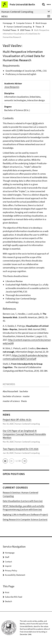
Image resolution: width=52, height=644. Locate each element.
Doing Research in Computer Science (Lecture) (25, 519)
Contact (8, 562)
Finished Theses (9, 30)
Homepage (7, 23)
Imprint (8, 566)
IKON (35, 123)
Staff (7, 557)
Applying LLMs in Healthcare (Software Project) (25, 515)
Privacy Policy (11, 570)
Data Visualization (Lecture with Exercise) (23, 501)
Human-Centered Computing (19, 27)
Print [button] (7, 592)
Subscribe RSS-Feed (14, 597)
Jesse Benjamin (12, 87)
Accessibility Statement (15, 575)
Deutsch (8, 601)
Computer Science (24, 23)
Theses (38, 27)
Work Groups (41, 23)
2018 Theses (25, 30)
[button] (5, 461)
